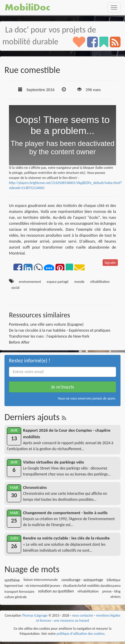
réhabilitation (100, 282)
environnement (30, 282)
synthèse (12, 580)
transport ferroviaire (19, 591)
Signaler (110, 263)
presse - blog (111, 591)
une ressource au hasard (72, 620)
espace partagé (58, 282)
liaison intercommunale (41, 580)
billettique (114, 580)
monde (79, 282)
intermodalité (40, 586)
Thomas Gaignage (35, 615)
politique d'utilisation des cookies (80, 634)
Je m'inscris (62, 387)
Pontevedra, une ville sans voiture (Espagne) (46, 324)
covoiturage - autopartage (82, 580)
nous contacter (83, 615)
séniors (115, 597)
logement (11, 586)
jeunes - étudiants (64, 585)
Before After (19, 342)
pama (116, 586)
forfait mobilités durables (95, 586)
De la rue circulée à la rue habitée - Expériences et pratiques (60, 330)
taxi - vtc (24, 586)
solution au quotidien (56, 591)
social (15, 288)
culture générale (16, 597)
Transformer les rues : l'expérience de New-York (49, 336)
